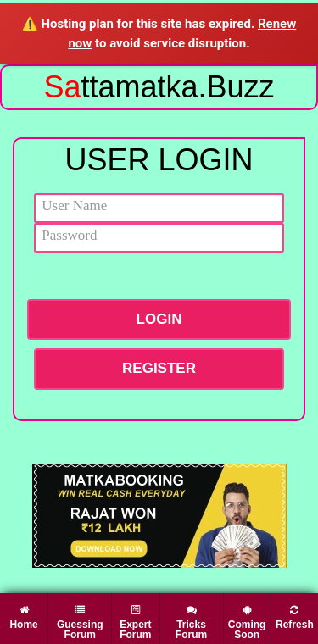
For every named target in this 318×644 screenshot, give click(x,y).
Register (159, 368)
